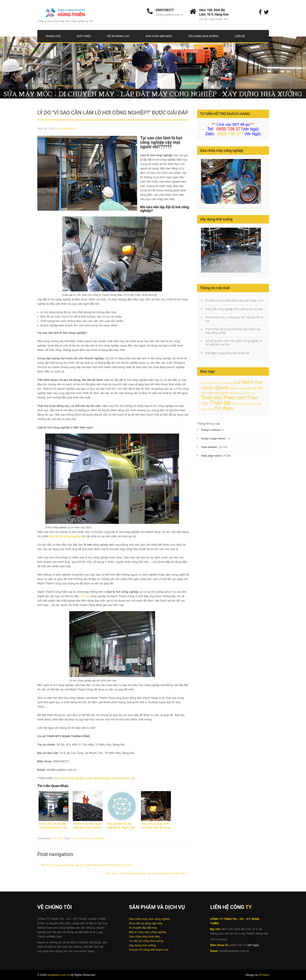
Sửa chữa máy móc (159, 36)
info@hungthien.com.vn (169, 15)
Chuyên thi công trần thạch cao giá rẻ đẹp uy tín (234, 301)
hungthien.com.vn (59, 975)
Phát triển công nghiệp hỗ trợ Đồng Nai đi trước (234, 309)
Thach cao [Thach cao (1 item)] (250, 393)
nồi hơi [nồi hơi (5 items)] (258, 388)
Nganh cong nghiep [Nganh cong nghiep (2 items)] (240, 388)
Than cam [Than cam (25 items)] (234, 397)
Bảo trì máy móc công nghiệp (148, 932)
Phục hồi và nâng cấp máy (146, 923)
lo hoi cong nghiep (92, 838)
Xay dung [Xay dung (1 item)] (251, 404)
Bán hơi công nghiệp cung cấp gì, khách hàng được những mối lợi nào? (85, 865)
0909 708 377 (230, 134)
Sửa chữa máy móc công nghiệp (150, 919)
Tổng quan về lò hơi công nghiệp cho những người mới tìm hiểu (147, 873)
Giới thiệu (84, 36)
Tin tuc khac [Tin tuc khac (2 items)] (239, 404)
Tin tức (57, 838)
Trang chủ (53, 36)
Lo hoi (75, 838)
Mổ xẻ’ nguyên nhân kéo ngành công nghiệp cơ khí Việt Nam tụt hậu (234, 343)
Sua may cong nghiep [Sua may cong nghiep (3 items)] (215, 393)
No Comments (66, 128)
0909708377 (165, 10)
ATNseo (264, 975)
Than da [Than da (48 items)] (220, 403)
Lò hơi (85, 596)
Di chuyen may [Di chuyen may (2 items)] (210, 383)
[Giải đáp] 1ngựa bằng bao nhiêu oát (227, 353)
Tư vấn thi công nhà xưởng (146, 941)
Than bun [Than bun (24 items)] (212, 397)
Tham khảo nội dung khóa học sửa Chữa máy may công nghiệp (233, 331)
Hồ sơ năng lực (118, 36)
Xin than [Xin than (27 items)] (223, 408)
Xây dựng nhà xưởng (204, 36)
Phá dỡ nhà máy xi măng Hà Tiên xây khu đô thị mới (234, 319)
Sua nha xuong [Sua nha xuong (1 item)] (237, 393)
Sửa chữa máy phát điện (145, 936)
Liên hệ (240, 36)
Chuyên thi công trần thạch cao (149, 950)
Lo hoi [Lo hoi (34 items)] (242, 382)
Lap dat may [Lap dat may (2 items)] (226, 383)
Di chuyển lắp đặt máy (143, 928)
